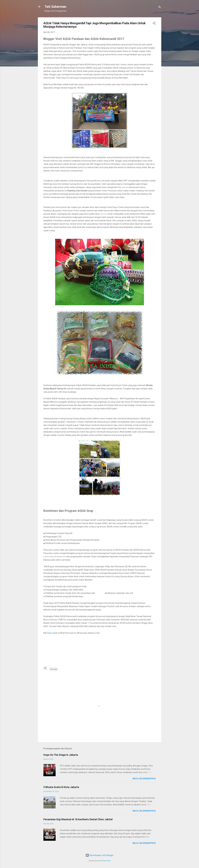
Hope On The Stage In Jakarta (61, 755)
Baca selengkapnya (144, 779)
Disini (49, 633)
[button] (154, 24)
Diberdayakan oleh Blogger (99, 855)
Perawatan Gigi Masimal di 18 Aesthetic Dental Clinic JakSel (78, 819)
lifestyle (54, 669)
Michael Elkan (106, 861)
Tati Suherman (55, 7)
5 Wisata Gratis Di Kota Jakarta (61, 787)
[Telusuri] (160, 8)
